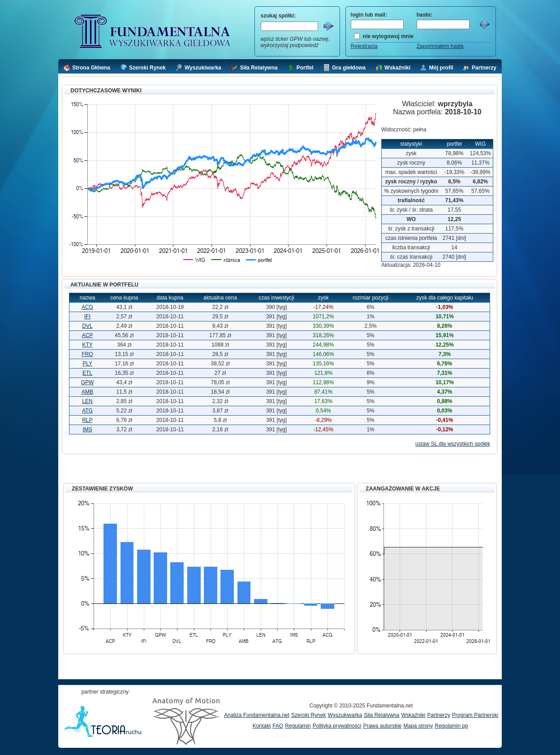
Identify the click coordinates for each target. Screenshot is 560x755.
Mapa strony (418, 726)
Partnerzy (438, 715)
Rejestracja (364, 46)
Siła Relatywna (381, 715)
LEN (87, 401)
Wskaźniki (413, 715)
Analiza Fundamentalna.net (257, 715)
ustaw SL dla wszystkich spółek (453, 444)
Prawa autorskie (382, 726)
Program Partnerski (475, 715)
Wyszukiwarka (345, 715)
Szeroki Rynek (308, 715)
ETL (87, 373)
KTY (87, 345)
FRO (87, 354)
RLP (87, 420)
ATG (87, 411)
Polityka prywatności (337, 726)
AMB (87, 392)
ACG (87, 307)
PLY (87, 364)
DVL (87, 326)
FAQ (278, 726)
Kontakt (262, 726)
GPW (88, 382)
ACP (88, 335)
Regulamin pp (452, 726)
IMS (87, 430)
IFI (87, 317)
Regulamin (298, 726)
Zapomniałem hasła (440, 46)
